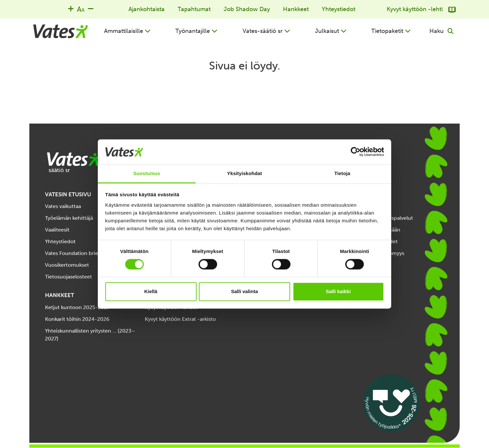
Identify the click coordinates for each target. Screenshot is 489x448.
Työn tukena (359, 206)
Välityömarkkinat (364, 265)
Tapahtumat (194, 9)
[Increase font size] (71, 8)
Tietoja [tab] (342, 173)
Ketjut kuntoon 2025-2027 (77, 307)
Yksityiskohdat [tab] (244, 173)
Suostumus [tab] (147, 173)
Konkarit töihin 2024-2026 (77, 319)
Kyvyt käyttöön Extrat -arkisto (180, 319)
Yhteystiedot (339, 9)
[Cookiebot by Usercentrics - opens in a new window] (356, 152)
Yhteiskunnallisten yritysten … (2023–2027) (90, 335)
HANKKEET (59, 295)
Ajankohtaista (147, 9)
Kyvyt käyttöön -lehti (421, 9)
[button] (127, 31)
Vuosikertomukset (67, 265)
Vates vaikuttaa (63, 206)
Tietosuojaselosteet (68, 277)
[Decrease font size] (91, 8)
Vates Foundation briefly (74, 253)
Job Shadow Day (247, 9)
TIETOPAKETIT (363, 194)
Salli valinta (245, 291)
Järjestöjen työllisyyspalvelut (379, 218)
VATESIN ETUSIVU (68, 194)
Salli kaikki (338, 291)
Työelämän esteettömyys (374, 253)
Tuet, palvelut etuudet (371, 241)
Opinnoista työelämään (372, 230)
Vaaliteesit (57, 230)
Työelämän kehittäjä (69, 218)
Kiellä (151, 291)
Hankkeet (296, 9)
